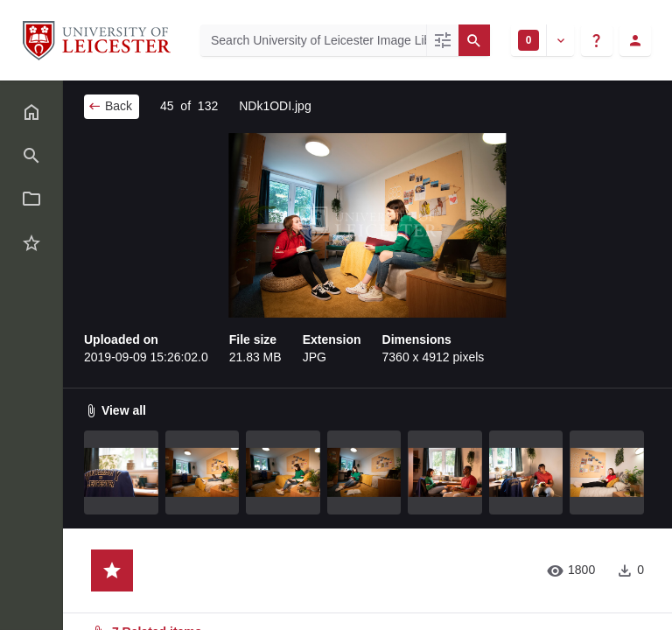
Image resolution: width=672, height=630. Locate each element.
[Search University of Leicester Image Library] (313, 40)
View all (115, 410)
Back (110, 106)
